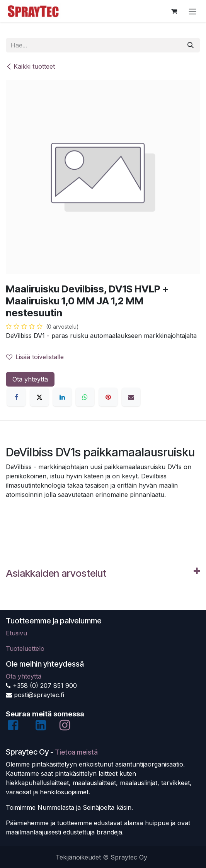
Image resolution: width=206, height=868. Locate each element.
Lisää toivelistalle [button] (35, 357)
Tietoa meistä (76, 752)
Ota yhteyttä (30, 379)
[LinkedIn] (62, 397)
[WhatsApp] (85, 397)
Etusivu (16, 633)
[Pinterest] (108, 397)
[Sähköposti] (131, 397)
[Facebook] (16, 397)
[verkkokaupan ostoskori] (174, 11)
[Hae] (191, 45)
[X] (39, 397)
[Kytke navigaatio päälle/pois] (192, 11)
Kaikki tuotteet (30, 66)
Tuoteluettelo (25, 648)
